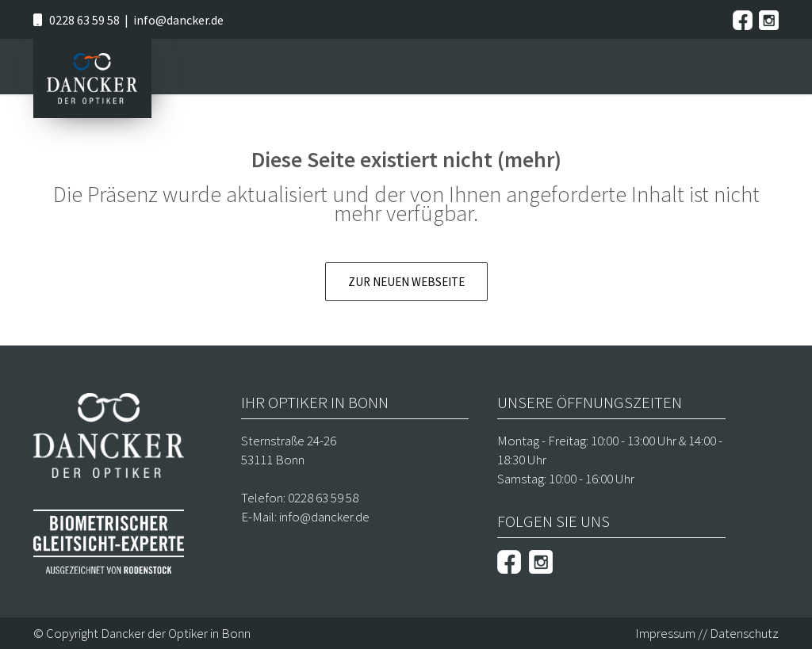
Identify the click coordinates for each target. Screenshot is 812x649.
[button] (35, 614)
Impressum (665, 633)
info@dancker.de (178, 20)
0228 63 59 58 (84, 20)
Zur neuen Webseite (406, 282)
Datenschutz (744, 633)
